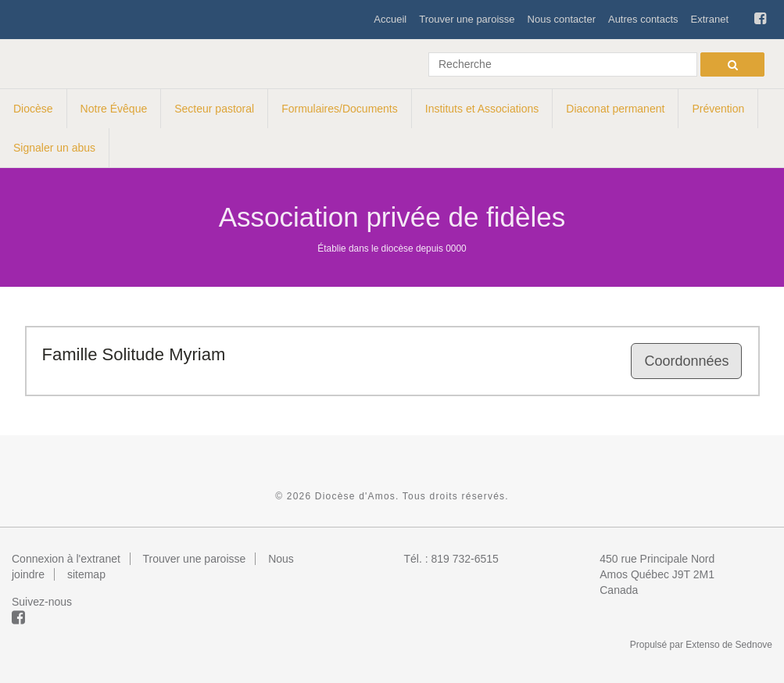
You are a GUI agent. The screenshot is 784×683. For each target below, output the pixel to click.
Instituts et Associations (482, 109)
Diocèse (33, 109)
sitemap (86, 574)
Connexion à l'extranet (66, 559)
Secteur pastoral (214, 109)
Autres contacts (643, 19)
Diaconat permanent (615, 109)
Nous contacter (562, 19)
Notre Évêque (114, 109)
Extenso (702, 645)
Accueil (390, 19)
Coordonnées (686, 361)
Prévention (718, 109)
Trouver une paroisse (467, 19)
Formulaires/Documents (340, 109)
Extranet (710, 19)
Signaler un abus (54, 148)
